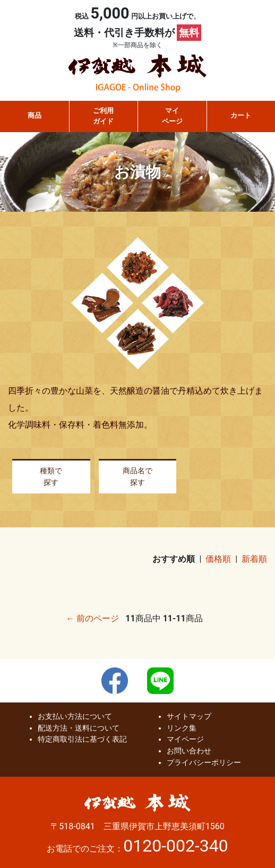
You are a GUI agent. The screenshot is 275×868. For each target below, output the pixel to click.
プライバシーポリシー (204, 763)
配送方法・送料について (79, 728)
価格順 (218, 559)
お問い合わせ (189, 751)
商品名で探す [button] (137, 477)
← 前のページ (92, 618)
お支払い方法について (75, 717)
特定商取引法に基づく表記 (82, 739)
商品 (35, 115)
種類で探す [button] (51, 477)
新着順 (254, 559)
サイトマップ (189, 717)
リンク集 (182, 728)
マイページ (172, 116)
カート (241, 115)
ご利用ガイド (103, 116)
